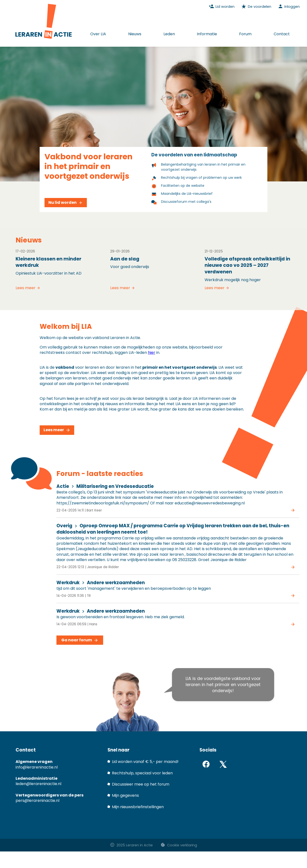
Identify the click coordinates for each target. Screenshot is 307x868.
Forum (245, 34)
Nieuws (135, 34)
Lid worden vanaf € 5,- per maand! (145, 762)
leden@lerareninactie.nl (38, 784)
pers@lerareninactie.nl (37, 801)
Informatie (207, 34)
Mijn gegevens (125, 795)
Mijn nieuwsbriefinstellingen (138, 807)
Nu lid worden (66, 202)
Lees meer (28, 288)
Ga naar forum (80, 640)
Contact (282, 34)
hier (152, 353)
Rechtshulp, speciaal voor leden (142, 773)
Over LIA (98, 34)
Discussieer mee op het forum (141, 784)
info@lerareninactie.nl (37, 767)
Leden (169, 34)
